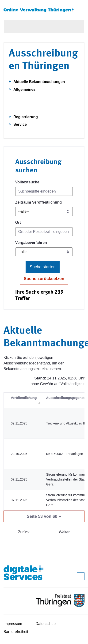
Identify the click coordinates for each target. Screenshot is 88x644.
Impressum (13, 624)
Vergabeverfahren (31, 243)
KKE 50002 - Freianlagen (64, 454)
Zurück (24, 532)
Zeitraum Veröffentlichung (38, 202)
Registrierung (26, 117)
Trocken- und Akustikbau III (66, 423)
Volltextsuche (27, 182)
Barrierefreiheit (16, 632)
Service (20, 124)
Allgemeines (24, 89)
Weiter (64, 532)
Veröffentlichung (24, 398)
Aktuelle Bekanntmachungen (39, 82)
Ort (18, 222)
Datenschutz (46, 624)
